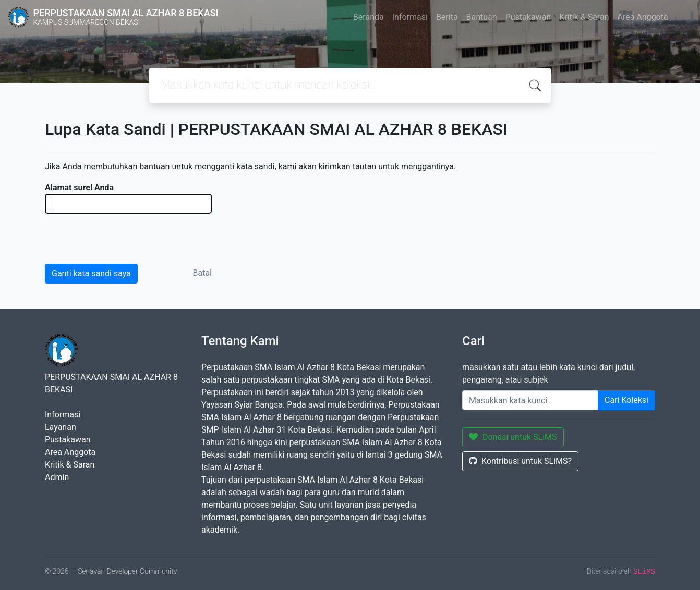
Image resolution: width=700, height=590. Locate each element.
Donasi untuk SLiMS (513, 437)
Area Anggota (643, 17)
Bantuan (482, 17)
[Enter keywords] (530, 400)
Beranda (369, 17)
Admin (57, 477)
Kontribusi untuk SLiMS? (520, 461)
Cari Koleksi (626, 400)
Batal (203, 273)
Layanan (61, 427)
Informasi (410, 17)
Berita (447, 17)
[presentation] (124, 238)
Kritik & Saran (584, 17)
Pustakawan (528, 17)
